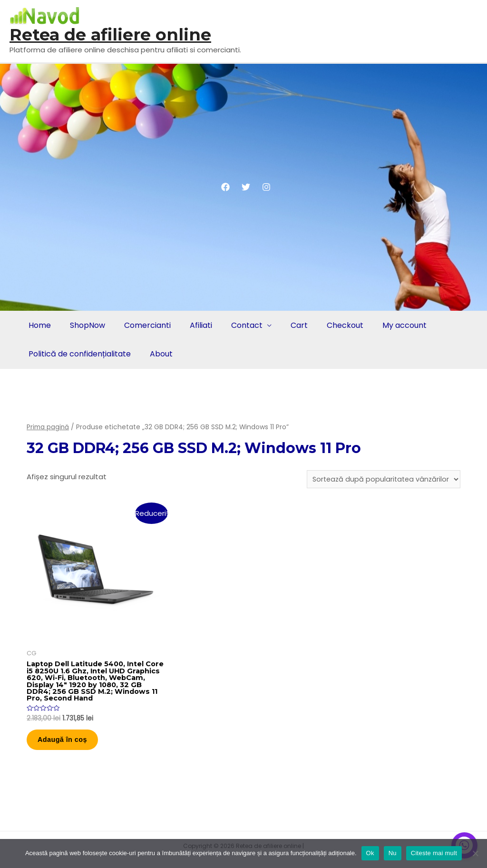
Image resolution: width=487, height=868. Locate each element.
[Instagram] (266, 187)
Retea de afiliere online (110, 35)
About (158, 354)
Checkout (333, 325)
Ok (370, 853)
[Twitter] (246, 187)
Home (39, 325)
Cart (289, 325)
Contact (238, 325)
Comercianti (143, 325)
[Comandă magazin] (381, 480)
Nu (393, 853)
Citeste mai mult (434, 853)
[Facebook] (225, 187)
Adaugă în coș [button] (68, 745)
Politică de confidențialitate (79, 354)
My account (390, 325)
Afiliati (194, 325)
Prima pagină (48, 427)
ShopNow (85, 325)
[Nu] (475, 853)
